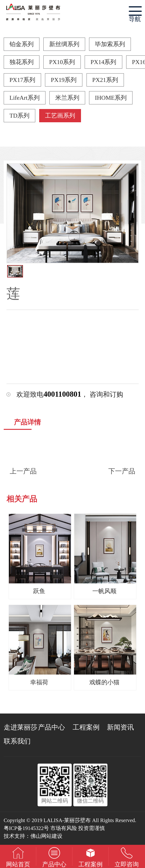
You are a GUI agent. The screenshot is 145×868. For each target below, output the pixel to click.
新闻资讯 (120, 727)
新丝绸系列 (64, 44)
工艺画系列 (60, 116)
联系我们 (17, 741)
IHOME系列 (111, 98)
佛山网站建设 (46, 836)
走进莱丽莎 (21, 727)
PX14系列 (103, 62)
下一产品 (122, 471)
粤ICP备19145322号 (26, 828)
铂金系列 (22, 44)
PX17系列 (22, 80)
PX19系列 (64, 80)
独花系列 (22, 62)
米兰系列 (67, 98)
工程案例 (86, 727)
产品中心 (52, 727)
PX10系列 (62, 62)
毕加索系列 (110, 44)
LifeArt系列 (25, 98)
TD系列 (20, 116)
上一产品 (23, 471)
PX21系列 (105, 80)
